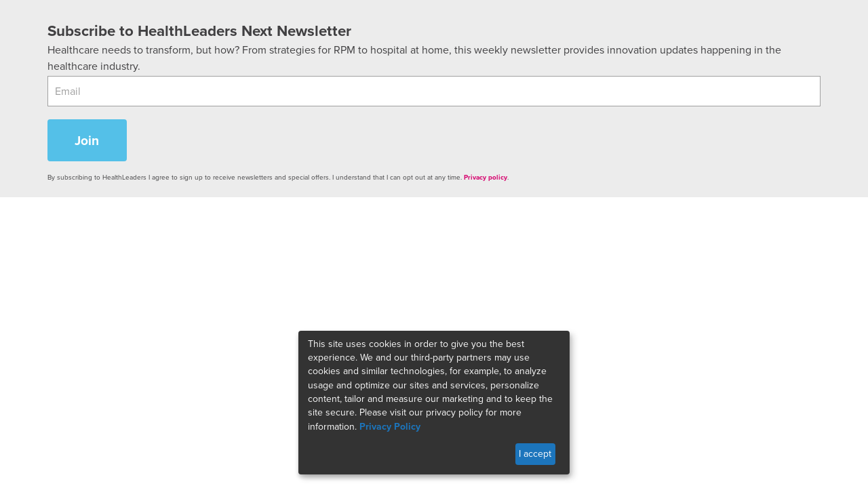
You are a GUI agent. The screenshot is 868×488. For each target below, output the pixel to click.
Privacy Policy (390, 427)
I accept (535, 454)
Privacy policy (486, 177)
